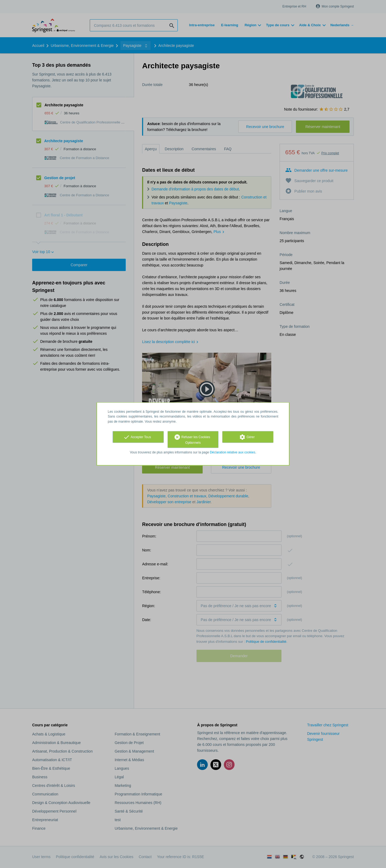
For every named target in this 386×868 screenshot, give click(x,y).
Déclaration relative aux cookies (233, 452)
